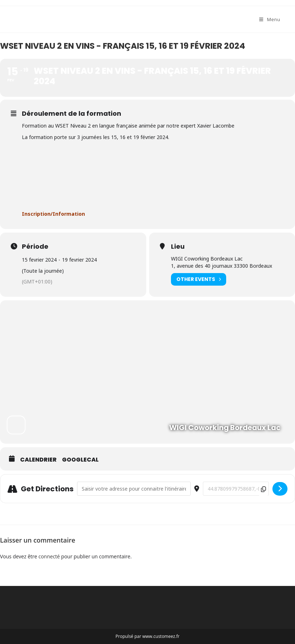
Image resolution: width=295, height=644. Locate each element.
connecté (49, 556)
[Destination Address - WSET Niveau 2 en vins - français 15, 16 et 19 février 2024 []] (236, 489)
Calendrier (38, 460)
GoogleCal (80, 460)
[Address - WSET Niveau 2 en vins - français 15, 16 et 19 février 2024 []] (134, 489)
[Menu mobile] (270, 19)
